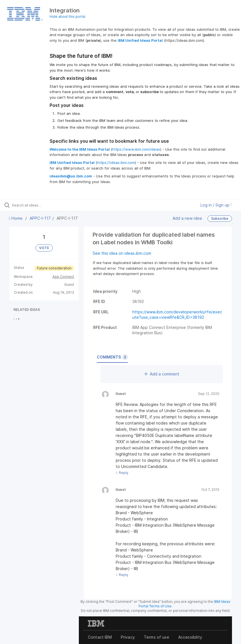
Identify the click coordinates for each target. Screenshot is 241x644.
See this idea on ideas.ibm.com (122, 253)
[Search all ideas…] (38, 205)
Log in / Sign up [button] (216, 205)
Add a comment (162, 374)
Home (16, 218)
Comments (112, 357)
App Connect (63, 277)
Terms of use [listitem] (157, 637)
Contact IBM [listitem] (100, 637)
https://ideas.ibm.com (116, 162)
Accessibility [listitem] (190, 637)
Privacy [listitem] (128, 637)
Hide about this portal (67, 17)
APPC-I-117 (40, 218)
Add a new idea (187, 218)
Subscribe (220, 218)
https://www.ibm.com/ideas (136, 149)
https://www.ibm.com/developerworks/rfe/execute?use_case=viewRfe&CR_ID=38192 (177, 315)
